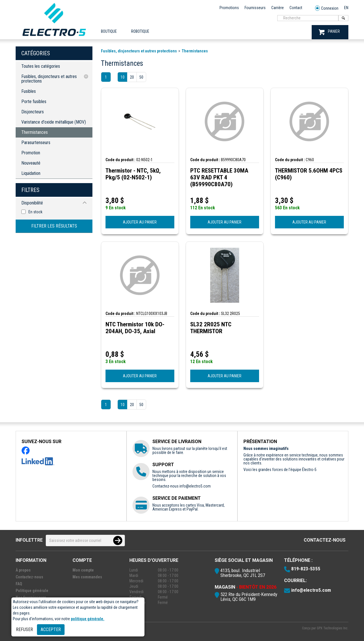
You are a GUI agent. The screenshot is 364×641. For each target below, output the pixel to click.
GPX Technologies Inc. (333, 628)
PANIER (329, 32)
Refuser (24, 629)
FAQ (19, 584)
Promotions (229, 8)
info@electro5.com (195, 486)
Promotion (31, 153)
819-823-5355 (306, 569)
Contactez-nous (325, 540)
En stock (35, 212)
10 (123, 77)
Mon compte (83, 570)
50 (141, 77)
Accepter (51, 629)
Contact (296, 8)
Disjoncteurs (33, 112)
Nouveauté (31, 163)
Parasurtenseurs (36, 143)
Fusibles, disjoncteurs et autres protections (49, 79)
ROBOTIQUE (140, 31)
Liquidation (31, 173)
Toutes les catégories (41, 66)
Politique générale (32, 591)
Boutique (109, 31)
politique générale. (88, 619)
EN (346, 8)
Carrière (278, 8)
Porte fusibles (34, 102)
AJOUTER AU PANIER (140, 222)
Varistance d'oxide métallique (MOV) (54, 122)
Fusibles (29, 91)
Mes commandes (87, 577)
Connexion (327, 8)
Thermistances (35, 132)
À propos (23, 570)
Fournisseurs (255, 8)
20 (132, 77)
